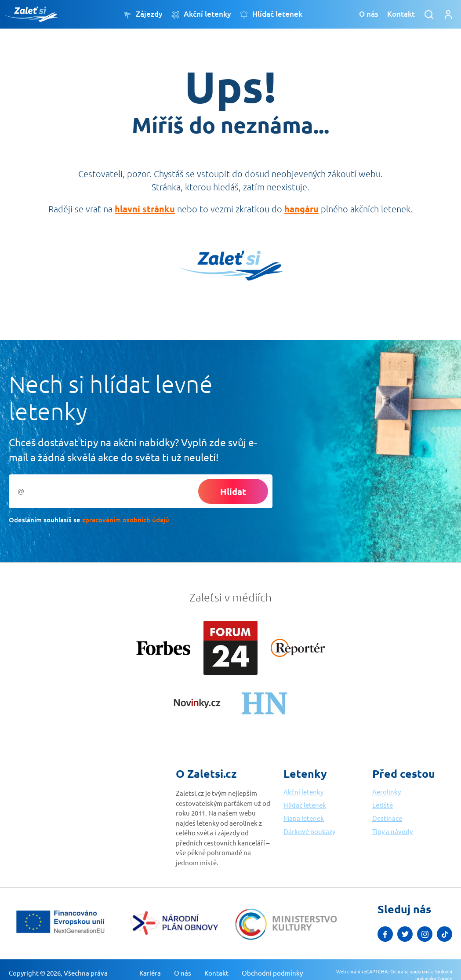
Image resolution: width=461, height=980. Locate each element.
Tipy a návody (392, 831)
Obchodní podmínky (272, 973)
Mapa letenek (304, 818)
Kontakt (401, 14)
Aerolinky (387, 792)
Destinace (387, 818)
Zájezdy (143, 14)
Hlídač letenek (271, 14)
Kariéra (150, 973)
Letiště (383, 805)
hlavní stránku (145, 209)
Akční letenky (201, 14)
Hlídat (233, 492)
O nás (369, 14)
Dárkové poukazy (309, 831)
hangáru (301, 209)
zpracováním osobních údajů (126, 520)
